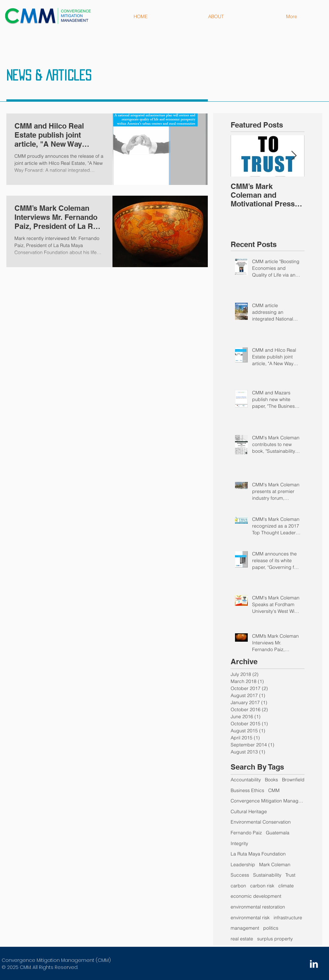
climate (286, 886)
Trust (290, 875)
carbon (238, 886)
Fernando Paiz (246, 833)
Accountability (246, 780)
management (245, 928)
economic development (256, 896)
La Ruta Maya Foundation (258, 854)
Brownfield (293, 780)
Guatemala (278, 833)
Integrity (239, 843)
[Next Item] (294, 156)
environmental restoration (258, 907)
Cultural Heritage (249, 812)
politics (271, 928)
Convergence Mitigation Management (268, 801)
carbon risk (262, 886)
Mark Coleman (275, 865)
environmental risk (250, 918)
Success (240, 875)
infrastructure (288, 918)
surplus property (275, 939)
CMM (274, 790)
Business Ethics (247, 790)
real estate (242, 939)
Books (271, 780)
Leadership (243, 865)
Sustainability (267, 875)
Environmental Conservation (261, 822)
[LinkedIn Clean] (314, 964)
